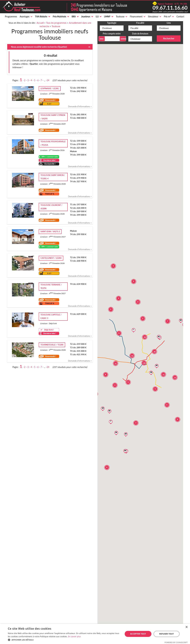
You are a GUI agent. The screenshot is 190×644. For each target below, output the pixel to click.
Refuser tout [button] (167, 634)
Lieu (169, 23)
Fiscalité (140, 23)
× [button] (186, 627)
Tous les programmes (56, 23)
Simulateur (153, 16)
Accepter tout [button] (138, 634)
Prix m (167, 16)
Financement (136, 16)
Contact (180, 16)
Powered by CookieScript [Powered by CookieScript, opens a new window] (176, 642)
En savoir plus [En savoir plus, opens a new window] (74, 637)
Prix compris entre (112, 34)
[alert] (95, 634)
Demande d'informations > (80, 106)
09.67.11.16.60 (170, 8)
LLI (97, 16)
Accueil (40, 23)
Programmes (11, 16)
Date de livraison (140, 34)
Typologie (112, 23)
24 (48, 80)
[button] (64, 640)
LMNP (107, 16)
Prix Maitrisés (59, 16)
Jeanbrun (86, 16)
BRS (74, 16)
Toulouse (120, 16)
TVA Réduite (41, 16)
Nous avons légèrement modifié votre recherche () (39, 47)
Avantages (25, 16)
